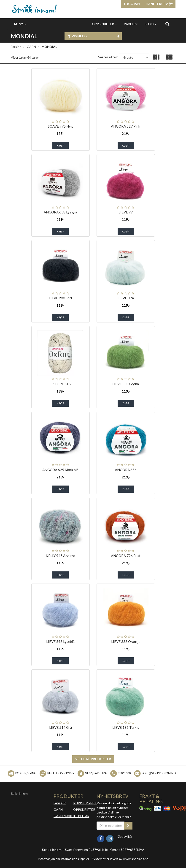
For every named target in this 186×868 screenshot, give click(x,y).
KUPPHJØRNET (85, 803)
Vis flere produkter (93, 759)
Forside (16, 47)
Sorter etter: (108, 57)
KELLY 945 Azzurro (61, 556)
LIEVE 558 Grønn (126, 384)
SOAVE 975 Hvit (60, 126)
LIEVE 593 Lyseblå (60, 641)
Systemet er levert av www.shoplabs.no (120, 859)
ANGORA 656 (126, 470)
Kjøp (61, 146)
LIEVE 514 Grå (61, 727)
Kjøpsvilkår (125, 837)
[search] (167, 24)
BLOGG (150, 24)
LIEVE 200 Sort (61, 298)
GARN (31, 47)
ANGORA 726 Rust (126, 556)
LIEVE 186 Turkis (126, 727)
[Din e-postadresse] (111, 826)
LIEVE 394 (126, 298)
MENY (20, 24)
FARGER (60, 803)
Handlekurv (159, 4)
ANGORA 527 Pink (126, 126)
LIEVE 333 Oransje (126, 641)
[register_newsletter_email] (128, 826)
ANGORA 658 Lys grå (60, 212)
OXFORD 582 (61, 384)
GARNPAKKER (64, 816)
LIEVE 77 (126, 212)
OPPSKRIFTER (104, 24)
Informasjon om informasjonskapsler (63, 859)
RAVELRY (131, 24)
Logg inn (132, 4)
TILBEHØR (81, 816)
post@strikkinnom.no (159, 773)
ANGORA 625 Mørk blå (60, 470)
